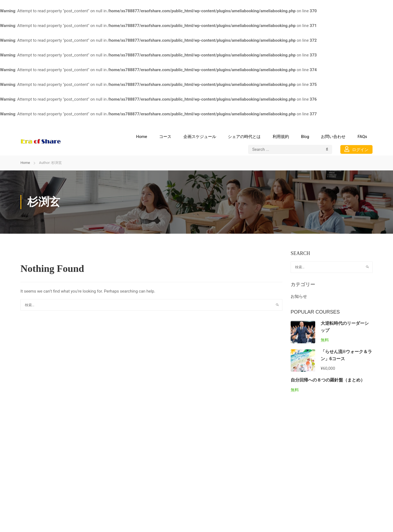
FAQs (362, 137)
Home (142, 137)
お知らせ (299, 296)
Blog (305, 137)
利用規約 (281, 137)
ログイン (356, 149)
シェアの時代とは (244, 137)
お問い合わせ (333, 137)
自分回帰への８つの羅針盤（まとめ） (328, 380)
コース (165, 137)
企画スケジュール (200, 137)
